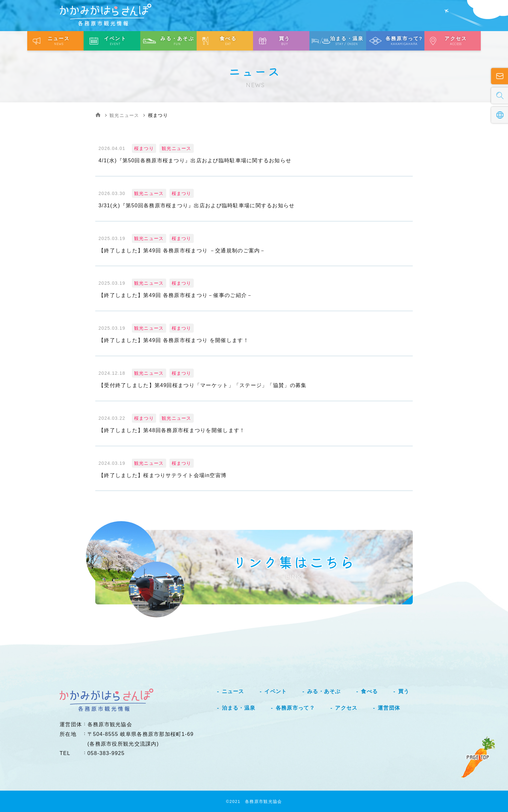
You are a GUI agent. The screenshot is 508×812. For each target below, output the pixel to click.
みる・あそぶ (324, 691)
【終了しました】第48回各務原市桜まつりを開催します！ (172, 430)
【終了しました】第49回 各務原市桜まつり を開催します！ (174, 340)
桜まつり (144, 148)
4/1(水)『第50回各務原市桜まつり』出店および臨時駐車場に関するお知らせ (195, 160)
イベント (276, 691)
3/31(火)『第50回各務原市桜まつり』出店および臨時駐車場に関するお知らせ (197, 206)
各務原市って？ (295, 708)
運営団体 (389, 708)
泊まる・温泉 (239, 708)
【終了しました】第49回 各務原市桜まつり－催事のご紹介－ (175, 295)
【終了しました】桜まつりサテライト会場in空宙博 (162, 475)
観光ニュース (124, 115)
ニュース (233, 691)
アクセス (346, 708)
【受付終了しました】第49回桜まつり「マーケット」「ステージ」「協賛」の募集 (202, 385)
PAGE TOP (478, 757)
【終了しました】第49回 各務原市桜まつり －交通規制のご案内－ (182, 251)
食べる (369, 691)
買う (404, 691)
